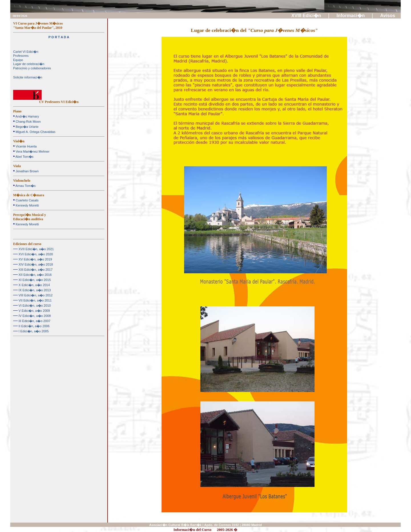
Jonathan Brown (27, 171)
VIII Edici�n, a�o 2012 (35, 295)
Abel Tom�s (24, 157)
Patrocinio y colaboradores (32, 68)
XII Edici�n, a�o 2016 (35, 275)
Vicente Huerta (26, 146)
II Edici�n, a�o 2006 (34, 326)
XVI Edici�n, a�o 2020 (35, 254)
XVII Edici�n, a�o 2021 (36, 249)
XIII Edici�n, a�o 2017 (35, 270)
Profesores (21, 56)
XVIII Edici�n (307, 15)
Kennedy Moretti (27, 205)
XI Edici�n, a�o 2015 (34, 280)
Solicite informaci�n (28, 77)
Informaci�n (351, 15)
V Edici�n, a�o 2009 (34, 311)
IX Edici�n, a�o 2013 (34, 290)
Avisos (388, 15)
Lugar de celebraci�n (29, 64)
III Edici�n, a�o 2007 (34, 321)
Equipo (18, 60)
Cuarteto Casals (27, 200)
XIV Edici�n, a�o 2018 (35, 264)
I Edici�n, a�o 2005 (33, 331)
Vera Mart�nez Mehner (32, 151)
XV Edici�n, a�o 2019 (35, 259)
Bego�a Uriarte (27, 127)
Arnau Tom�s (25, 186)
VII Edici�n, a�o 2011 (35, 300)
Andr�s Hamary (27, 116)
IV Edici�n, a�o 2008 (34, 316)
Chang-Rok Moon (28, 122)
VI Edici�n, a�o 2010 (34, 306)
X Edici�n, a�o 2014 (34, 285)
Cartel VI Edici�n (26, 52)
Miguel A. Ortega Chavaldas (35, 132)
